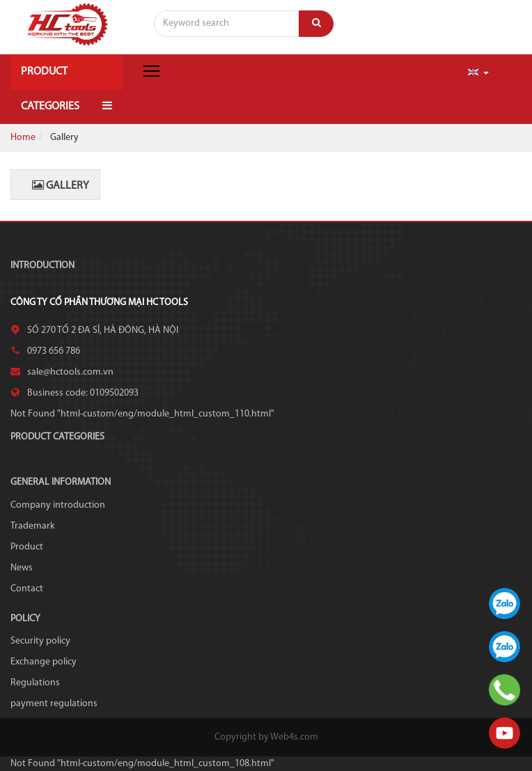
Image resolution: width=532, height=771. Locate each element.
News (22, 568)
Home (23, 138)
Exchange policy (44, 662)
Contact (27, 589)
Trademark (33, 526)
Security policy (40, 641)
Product (27, 547)
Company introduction (58, 505)
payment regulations (54, 704)
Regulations (35, 683)
